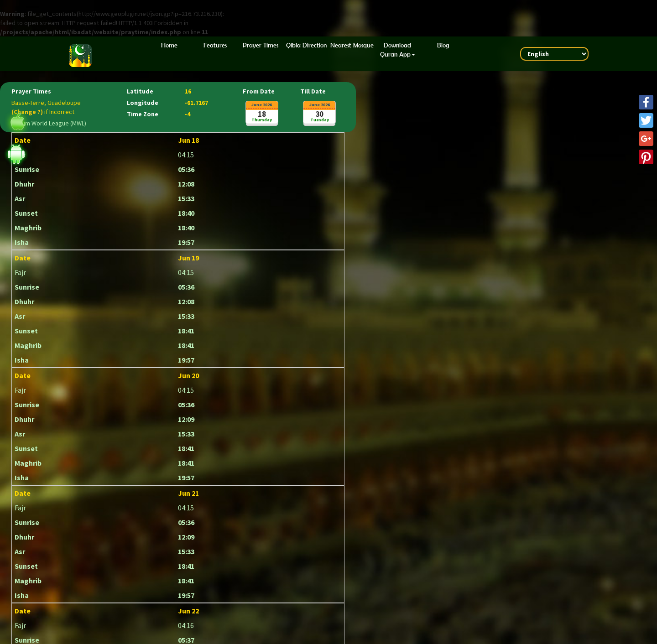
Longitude (143, 103)
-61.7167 (196, 103)
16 (188, 92)
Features (215, 45)
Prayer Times (261, 45)
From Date (259, 92)
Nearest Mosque (352, 45)
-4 (188, 114)
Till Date (313, 92)
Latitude (140, 92)
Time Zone (143, 114)
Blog (443, 45)
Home (169, 45)
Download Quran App (398, 50)
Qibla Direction (306, 45)
